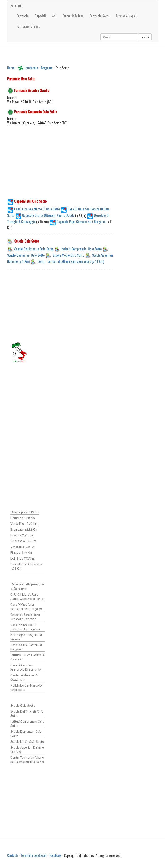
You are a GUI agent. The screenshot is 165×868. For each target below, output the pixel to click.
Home (11, 68)
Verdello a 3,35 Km (23, 547)
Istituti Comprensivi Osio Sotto (82, 249)
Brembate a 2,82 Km (24, 529)
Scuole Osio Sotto (23, 705)
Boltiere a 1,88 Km (23, 518)
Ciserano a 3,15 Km (23, 541)
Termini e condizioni (34, 855)
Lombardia (31, 68)
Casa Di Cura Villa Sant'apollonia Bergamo (26, 607)
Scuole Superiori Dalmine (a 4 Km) (27, 750)
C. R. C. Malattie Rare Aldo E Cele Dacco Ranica (27, 597)
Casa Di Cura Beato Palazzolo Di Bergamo (25, 627)
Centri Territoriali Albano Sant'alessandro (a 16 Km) (71, 261)
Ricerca (145, 37)
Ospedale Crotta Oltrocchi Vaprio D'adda (45, 215)
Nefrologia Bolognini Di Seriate (26, 637)
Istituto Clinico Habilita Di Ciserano (28, 657)
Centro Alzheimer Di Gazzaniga (24, 677)
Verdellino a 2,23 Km (24, 524)
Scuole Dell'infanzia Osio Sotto (34, 249)
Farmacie (17, 5)
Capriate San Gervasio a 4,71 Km (26, 566)
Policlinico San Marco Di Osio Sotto (33, 209)
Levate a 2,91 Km (22, 535)
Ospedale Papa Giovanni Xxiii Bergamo (78, 222)
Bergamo (47, 68)
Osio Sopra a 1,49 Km (25, 512)
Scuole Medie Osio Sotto (68, 255)
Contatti (12, 855)
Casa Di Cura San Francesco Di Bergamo (26, 667)
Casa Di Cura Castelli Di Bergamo (26, 647)
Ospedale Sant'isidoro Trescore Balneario (25, 617)
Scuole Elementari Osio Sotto (26, 255)
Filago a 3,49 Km (21, 553)
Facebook (55, 855)
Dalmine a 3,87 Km (23, 558)
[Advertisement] (61, 164)
